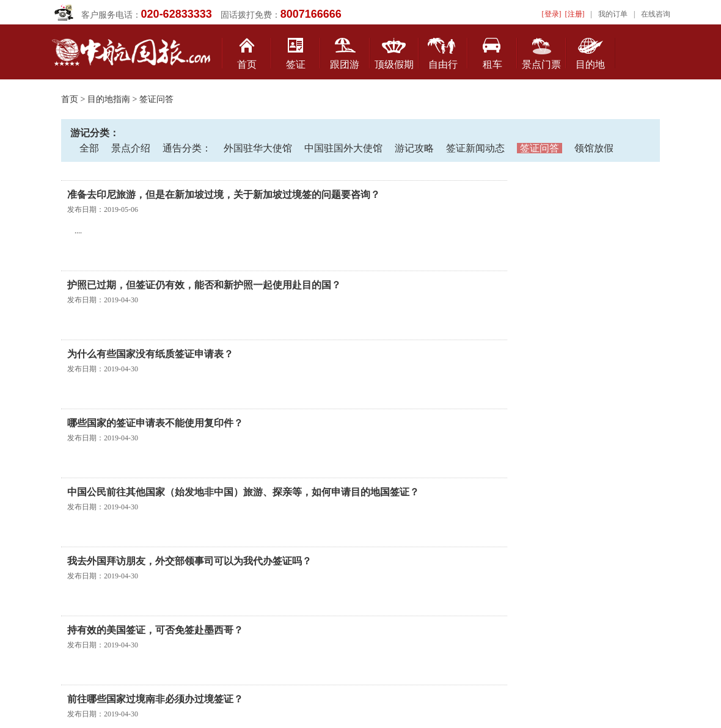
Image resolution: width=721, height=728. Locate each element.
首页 (247, 64)
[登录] (552, 14)
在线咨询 (656, 14)
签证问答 (540, 148)
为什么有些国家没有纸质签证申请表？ (150, 354)
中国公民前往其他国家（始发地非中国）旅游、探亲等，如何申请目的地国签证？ (243, 492)
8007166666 (311, 14)
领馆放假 (594, 148)
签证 (296, 64)
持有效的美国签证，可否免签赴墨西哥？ (155, 630)
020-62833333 (177, 14)
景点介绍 (131, 148)
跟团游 (345, 64)
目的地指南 (109, 99)
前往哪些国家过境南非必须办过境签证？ (155, 699)
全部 (89, 148)
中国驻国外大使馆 (343, 148)
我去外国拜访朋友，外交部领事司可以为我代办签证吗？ (189, 561)
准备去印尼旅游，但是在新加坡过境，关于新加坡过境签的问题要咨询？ (224, 195)
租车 (492, 64)
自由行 (443, 64)
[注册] (575, 14)
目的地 (590, 64)
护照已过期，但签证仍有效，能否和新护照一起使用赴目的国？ (204, 285)
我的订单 (613, 14)
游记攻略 (414, 148)
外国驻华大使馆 (258, 148)
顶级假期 (394, 64)
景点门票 (541, 64)
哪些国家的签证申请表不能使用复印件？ (155, 423)
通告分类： (187, 148)
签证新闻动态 (475, 148)
